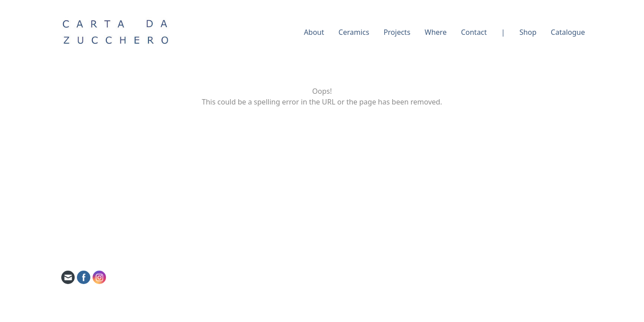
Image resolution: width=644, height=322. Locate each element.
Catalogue (568, 32)
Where (436, 32)
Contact (474, 32)
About (314, 32)
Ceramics (354, 32)
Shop (528, 32)
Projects (397, 32)
